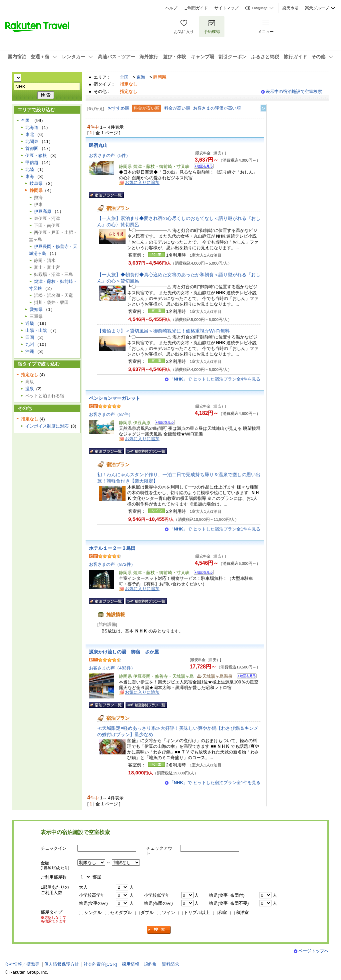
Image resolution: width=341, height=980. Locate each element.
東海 (141, 77)
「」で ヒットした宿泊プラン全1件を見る (215, 529)
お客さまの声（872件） (112, 564)
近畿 (30, 323)
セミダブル (121, 913)
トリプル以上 (197, 913)
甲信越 (32, 162)
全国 (124, 77)
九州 (30, 344)
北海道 (32, 127)
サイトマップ (226, 8)
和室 (223, 913)
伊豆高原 (43, 211)
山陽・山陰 (36, 330)
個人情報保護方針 (62, 964)
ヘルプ (171, 8)
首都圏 (32, 148)
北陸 (30, 169)
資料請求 (170, 964)
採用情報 (131, 964)
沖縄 (30, 351)
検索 (159, 930)
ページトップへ (314, 951)
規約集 (150, 964)
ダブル (147, 913)
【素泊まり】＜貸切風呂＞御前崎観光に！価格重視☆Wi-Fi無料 (164, 331)
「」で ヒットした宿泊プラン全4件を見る (215, 379)
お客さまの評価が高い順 (217, 108)
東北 (30, 134)
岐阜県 (36, 183)
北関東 (32, 141)
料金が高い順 (177, 108)
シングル (93, 913)
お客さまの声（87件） (111, 414)
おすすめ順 (118, 108)
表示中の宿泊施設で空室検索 (294, 91)
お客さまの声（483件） (112, 668)
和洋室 (242, 913)
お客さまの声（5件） (110, 155)
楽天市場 (290, 8)
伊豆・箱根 (36, 155)
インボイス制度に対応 (47, 426)
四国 (30, 337)
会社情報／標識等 (22, 964)
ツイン (169, 913)
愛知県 (36, 309)
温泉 (30, 389)
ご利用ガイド (196, 8)
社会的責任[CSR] (100, 964)
